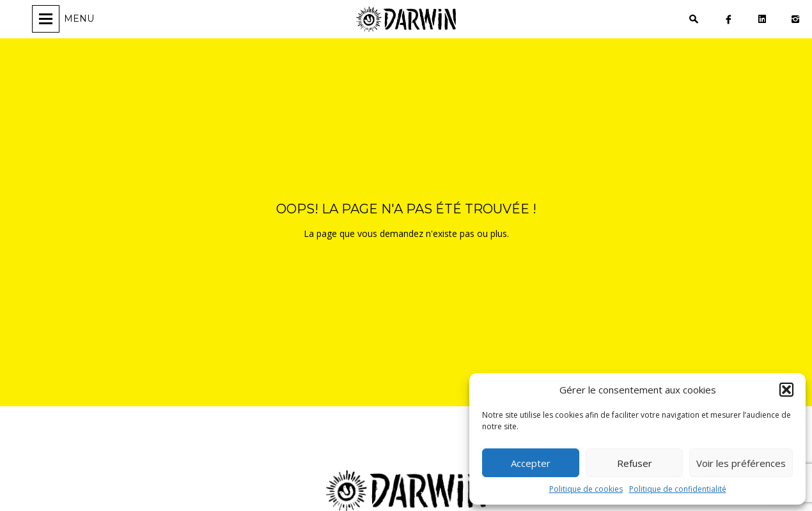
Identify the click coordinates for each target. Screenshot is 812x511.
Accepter (531, 463)
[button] (786, 390)
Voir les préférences (741, 463)
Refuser (635, 463)
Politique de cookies (586, 489)
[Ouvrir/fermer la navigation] (65, 19)
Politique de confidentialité (678, 489)
